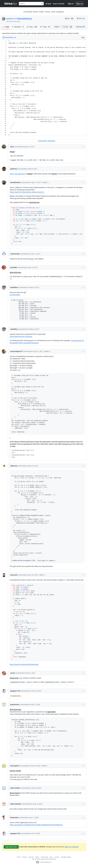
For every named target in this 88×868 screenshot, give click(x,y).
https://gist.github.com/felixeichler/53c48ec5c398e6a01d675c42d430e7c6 (36, 825)
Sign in (71, 4)
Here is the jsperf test (17, 174)
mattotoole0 (15, 254)
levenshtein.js (25, 19)
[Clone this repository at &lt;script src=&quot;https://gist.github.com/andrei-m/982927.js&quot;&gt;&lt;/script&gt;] (65, 27)
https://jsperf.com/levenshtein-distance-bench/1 (27, 192)
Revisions (18, 27)
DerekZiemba (15, 182)
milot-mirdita (15, 788)
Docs (51, 857)
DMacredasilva (16, 804)
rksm (12, 147)
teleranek (14, 575)
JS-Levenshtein (15, 295)
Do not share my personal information (44, 859)
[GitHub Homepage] (38, 862)
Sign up (79, 4)
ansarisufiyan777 (17, 351)
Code (6, 27)
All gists (48, 4)
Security (31, 857)
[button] (71, 27)
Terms (19, 857)
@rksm (54, 174)
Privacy (25, 857)
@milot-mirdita (15, 771)
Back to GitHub (59, 4)
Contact (57, 857)
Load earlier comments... (47, 141)
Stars (32, 27)
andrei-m (11, 19)
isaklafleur (14, 287)
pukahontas (15, 704)
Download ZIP (80, 27)
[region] (44, 88)
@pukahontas (34, 202)
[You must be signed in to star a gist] (70, 19)
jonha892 (14, 267)
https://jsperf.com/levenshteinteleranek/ (24, 664)
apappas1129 (15, 691)
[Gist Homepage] (11, 4)
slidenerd (14, 466)
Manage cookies (66, 857)
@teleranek (14, 678)
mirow (13, 673)
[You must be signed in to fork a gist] (81, 19)
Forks (45, 27)
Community (44, 857)
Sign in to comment (72, 847)
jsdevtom (14, 169)
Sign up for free (11, 847)
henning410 (15, 766)
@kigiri (12, 152)
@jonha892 (51, 712)
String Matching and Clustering (21, 336)
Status (37, 857)
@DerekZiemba (15, 272)
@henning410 (15, 793)
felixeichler (14, 817)
